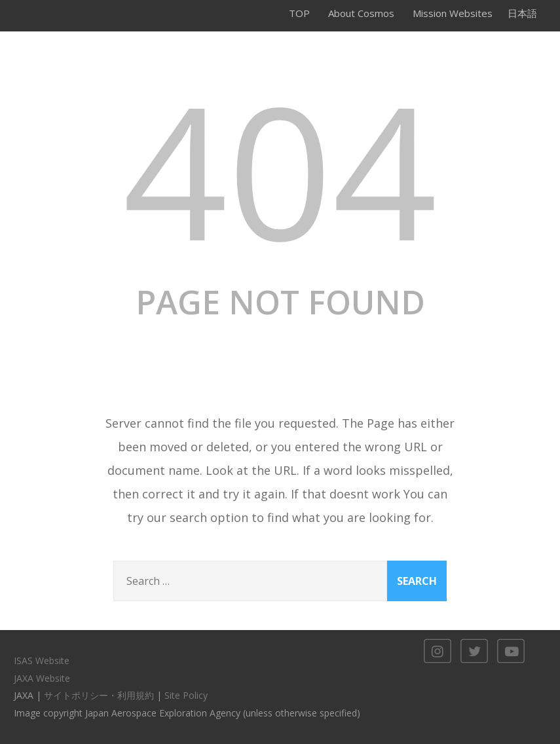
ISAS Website (42, 660)
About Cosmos (361, 13)
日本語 (522, 13)
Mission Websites (453, 13)
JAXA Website (42, 678)
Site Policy (186, 695)
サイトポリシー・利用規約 (99, 695)
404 (280, 169)
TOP (299, 13)
